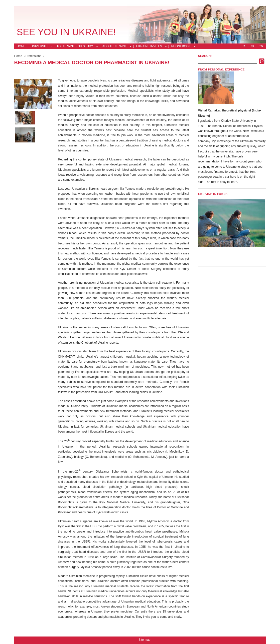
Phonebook (182, 47)
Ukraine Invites (150, 47)
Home (21, 46)
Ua (243, 46)
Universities (41, 46)
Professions (33, 56)
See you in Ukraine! (66, 32)
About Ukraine (116, 47)
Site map (144, 640)
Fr (252, 46)
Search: (205, 56)
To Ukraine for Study (76, 47)
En (261, 46)
